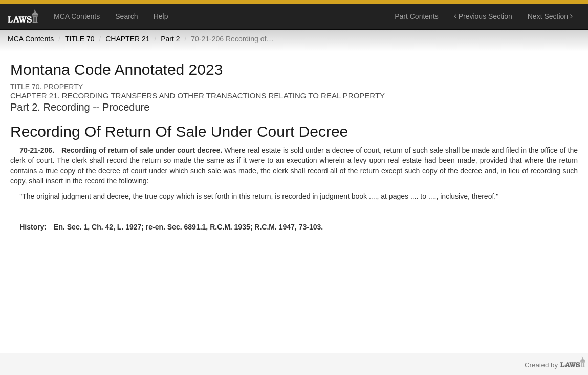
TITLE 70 (80, 39)
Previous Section (483, 16)
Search (126, 16)
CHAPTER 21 (127, 39)
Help (161, 16)
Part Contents (417, 16)
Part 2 (170, 39)
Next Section (550, 16)
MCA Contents (77, 16)
